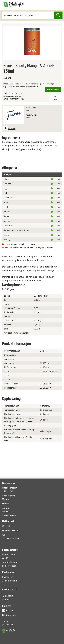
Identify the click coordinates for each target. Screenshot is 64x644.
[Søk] (28, 15)
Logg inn (6, 526)
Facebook (9, 610)
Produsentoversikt (10, 530)
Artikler (5, 504)
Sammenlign (53, 90)
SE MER (12, 128)
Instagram (9, 615)
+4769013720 (10, 589)
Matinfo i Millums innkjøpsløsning (9, 512)
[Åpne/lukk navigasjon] (59, 5)
